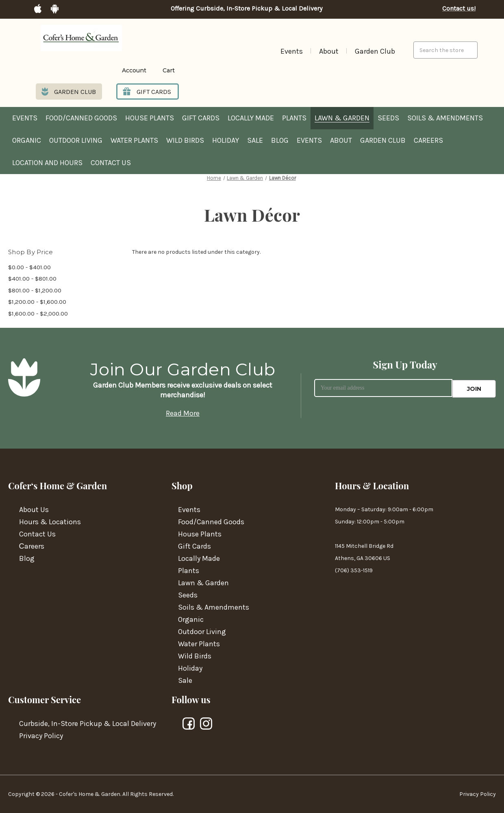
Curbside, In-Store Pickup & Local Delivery (88, 724)
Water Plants (134, 141)
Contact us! (459, 9)
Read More (183, 413)
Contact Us (111, 163)
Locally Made (251, 118)
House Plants (150, 118)
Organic (27, 141)
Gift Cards (201, 118)
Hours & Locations (50, 522)
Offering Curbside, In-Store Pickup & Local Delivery (247, 9)
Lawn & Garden (342, 118)
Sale (255, 141)
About (329, 51)
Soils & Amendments (445, 118)
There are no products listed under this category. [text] (196, 252)
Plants (294, 118)
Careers (428, 141)
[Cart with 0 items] (163, 71)
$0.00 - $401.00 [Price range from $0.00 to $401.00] (29, 267)
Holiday (226, 141)
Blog (280, 141)
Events (292, 51)
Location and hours (47, 163)
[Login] (122, 71)
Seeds (388, 118)
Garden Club (375, 51)
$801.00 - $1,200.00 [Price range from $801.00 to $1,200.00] (35, 290)
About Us (34, 510)
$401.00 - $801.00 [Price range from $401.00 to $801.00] (32, 279)
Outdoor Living (76, 141)
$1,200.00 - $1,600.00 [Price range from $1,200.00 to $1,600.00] (37, 302)
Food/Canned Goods (81, 118)
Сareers (32, 546)
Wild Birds (185, 141)
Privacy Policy (41, 736)
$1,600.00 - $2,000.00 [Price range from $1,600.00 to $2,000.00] (38, 314)
